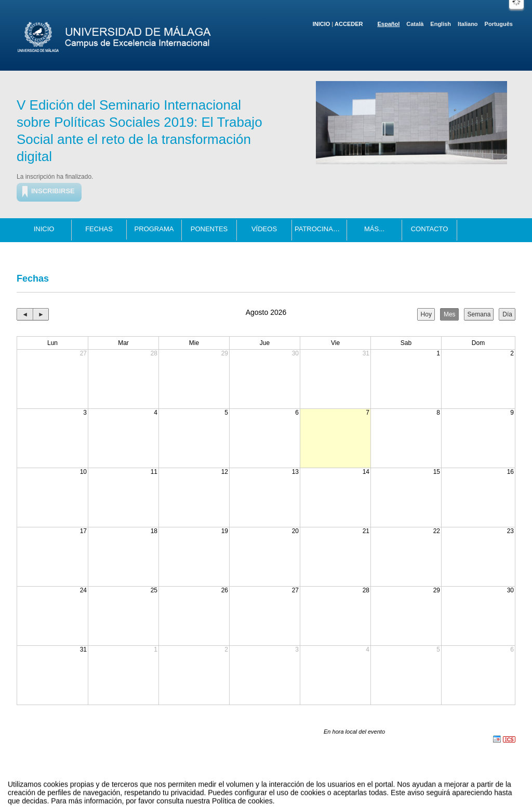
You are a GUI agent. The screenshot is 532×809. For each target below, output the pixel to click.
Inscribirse (53, 191)
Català (415, 24)
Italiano (468, 24)
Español (389, 24)
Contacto (430, 229)
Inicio (322, 24)
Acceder (349, 24)
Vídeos (264, 229)
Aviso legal (163, 790)
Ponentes (209, 229)
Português (499, 24)
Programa (154, 229)
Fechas (99, 229)
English (441, 24)
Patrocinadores (321, 229)
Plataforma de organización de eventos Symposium (271, 790)
